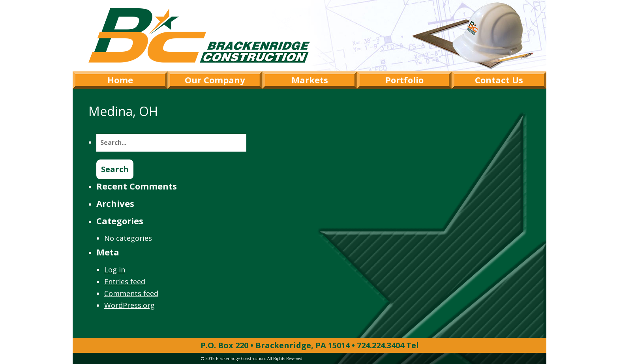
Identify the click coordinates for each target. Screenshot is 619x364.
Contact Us (499, 80)
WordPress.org (129, 305)
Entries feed (125, 281)
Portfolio (404, 80)
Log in (115, 270)
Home (120, 80)
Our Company (215, 80)
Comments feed (131, 293)
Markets (310, 80)
